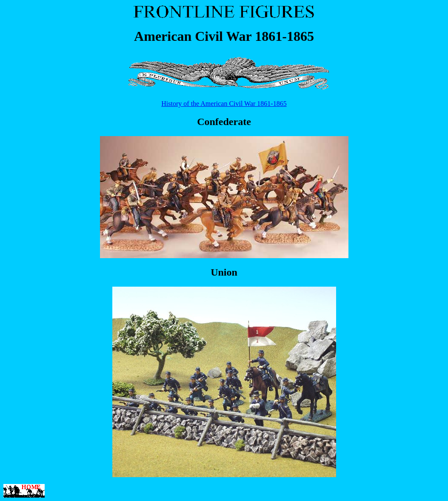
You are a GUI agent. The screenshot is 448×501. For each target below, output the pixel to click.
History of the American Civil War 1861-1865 (224, 104)
